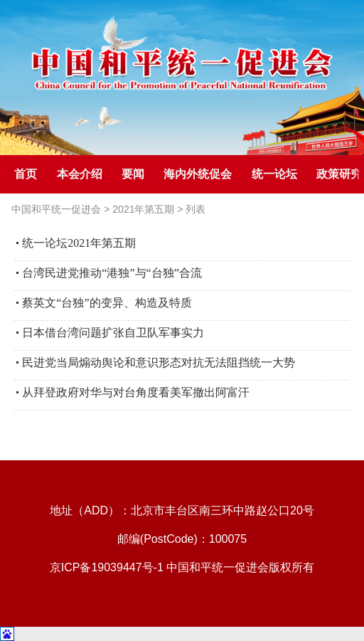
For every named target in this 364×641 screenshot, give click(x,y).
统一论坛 (274, 174)
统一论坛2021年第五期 (79, 243)
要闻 (133, 174)
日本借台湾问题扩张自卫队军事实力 (113, 333)
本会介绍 (80, 174)
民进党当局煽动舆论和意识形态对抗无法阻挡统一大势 (159, 362)
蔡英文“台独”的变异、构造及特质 (107, 303)
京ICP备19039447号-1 (107, 567)
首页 (26, 174)
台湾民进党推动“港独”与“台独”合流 (112, 273)
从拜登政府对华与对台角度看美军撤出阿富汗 (136, 392)
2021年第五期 (143, 209)
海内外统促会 (198, 174)
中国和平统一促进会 (56, 209)
